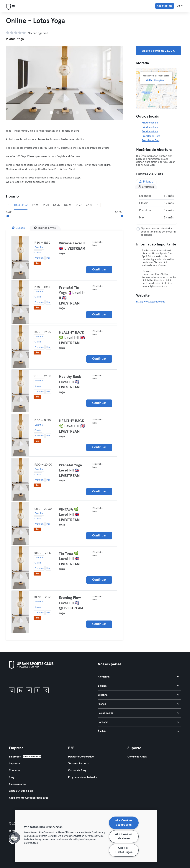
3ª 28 (89, 205)
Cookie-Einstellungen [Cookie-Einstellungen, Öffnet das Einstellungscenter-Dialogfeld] (124, 850)
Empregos (15, 757)
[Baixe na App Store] (21, 679)
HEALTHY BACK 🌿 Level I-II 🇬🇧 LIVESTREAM (72, 338)
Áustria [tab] (139, 731)
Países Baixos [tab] (139, 713)
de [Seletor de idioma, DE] (180, 6)
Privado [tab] (146, 182)
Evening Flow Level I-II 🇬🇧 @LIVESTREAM (71, 603)
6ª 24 (46, 205)
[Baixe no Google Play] (49, 679)
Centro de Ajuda (137, 757)
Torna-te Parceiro (79, 764)
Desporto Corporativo (81, 757)
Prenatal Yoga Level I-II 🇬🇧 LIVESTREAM (70, 470)
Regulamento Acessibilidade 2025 (29, 798)
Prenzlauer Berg (151, 136)
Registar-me (165, 6)
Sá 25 (56, 205)
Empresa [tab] (146, 187)
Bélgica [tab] (139, 686)
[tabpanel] (156, 207)
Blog (12, 777)
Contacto (14, 770)
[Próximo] (98, 205)
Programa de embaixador (83, 777)
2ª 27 (79, 205)
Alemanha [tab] (139, 677)
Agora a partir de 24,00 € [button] (158, 51)
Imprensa (14, 764)
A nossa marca (17, 784)
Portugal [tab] (139, 722)
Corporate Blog (77, 770)
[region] (86, 836)
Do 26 (68, 205)
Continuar (99, 270)
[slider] (8, 216)
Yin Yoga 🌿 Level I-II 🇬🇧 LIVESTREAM (69, 559)
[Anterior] (9, 205)
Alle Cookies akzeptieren (124, 823)
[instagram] (12, 690)
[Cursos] (18, 228)
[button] (14, 837)
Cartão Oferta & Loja (21, 791)
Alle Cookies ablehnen (124, 836)
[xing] (46, 690)
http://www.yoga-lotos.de (151, 302)
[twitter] (29, 690)
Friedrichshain (150, 123)
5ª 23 (35, 205)
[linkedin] (20, 690)
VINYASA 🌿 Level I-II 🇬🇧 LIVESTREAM (69, 515)
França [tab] (139, 704)
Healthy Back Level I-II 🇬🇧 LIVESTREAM (70, 382)
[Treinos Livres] (45, 228)
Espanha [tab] (139, 695)
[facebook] (37, 690)
